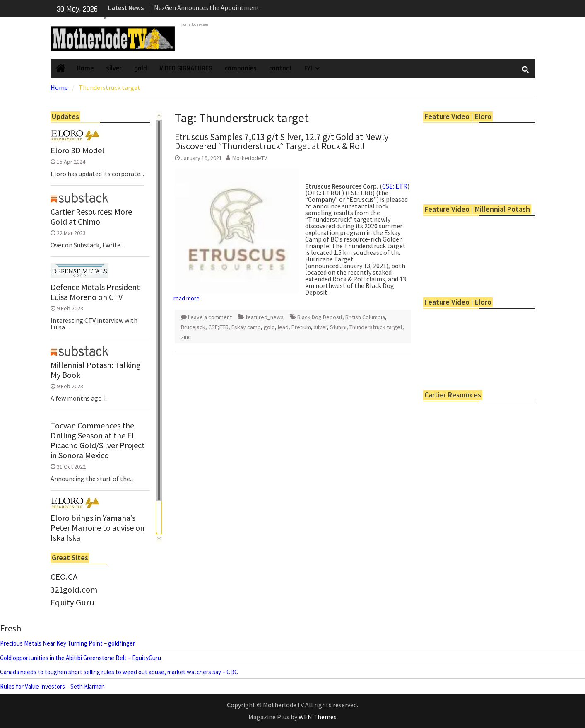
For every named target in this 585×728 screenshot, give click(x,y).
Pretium (301, 327)
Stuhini (338, 327)
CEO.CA (64, 577)
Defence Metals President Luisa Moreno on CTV (95, 292)
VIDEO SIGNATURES (186, 68)
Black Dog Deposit (320, 317)
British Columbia (365, 317)
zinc (186, 337)
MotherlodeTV (250, 158)
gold (141, 68)
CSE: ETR (395, 186)
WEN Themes (318, 717)
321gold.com (74, 590)
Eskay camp (246, 327)
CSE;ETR (218, 327)
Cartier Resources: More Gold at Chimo (91, 217)
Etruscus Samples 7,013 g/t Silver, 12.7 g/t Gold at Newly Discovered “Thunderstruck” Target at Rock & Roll (282, 141)
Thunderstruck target (376, 327)
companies (241, 68)
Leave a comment (210, 317)
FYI (308, 68)
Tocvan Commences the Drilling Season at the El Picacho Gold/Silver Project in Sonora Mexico (98, 440)
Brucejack (193, 327)
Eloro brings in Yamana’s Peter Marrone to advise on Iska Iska (97, 528)
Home (85, 68)
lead (283, 327)
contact (280, 68)
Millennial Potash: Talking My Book (96, 370)
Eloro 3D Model (77, 150)
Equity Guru (72, 602)
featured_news (265, 317)
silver (114, 68)
